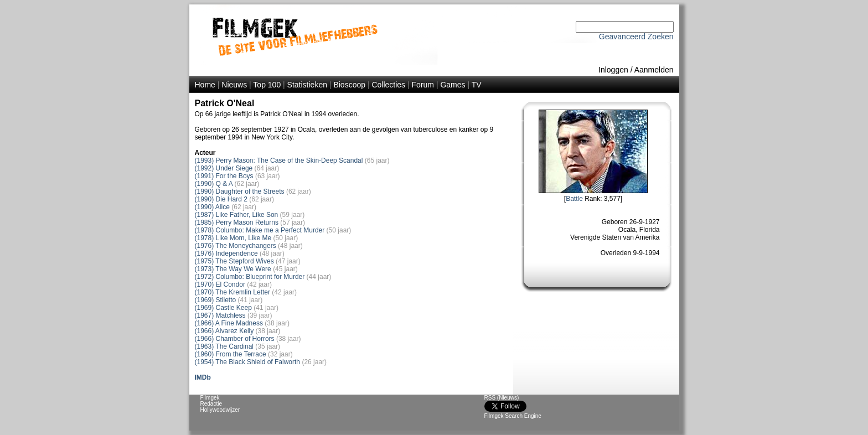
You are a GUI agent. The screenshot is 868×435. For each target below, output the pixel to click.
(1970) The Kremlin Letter (233, 292)
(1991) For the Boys (224, 176)
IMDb (203, 377)
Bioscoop (349, 85)
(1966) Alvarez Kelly (224, 331)
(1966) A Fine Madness (229, 323)
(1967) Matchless (220, 315)
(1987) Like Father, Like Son (237, 215)
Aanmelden (654, 70)
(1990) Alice (212, 207)
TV (477, 85)
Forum (423, 85)
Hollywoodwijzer (220, 410)
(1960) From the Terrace (231, 354)
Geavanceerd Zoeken (636, 37)
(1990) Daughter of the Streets (240, 191)
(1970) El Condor (220, 284)
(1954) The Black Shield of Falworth (248, 362)
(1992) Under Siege (224, 168)
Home (205, 85)
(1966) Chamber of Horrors (235, 339)
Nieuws (234, 85)
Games (453, 85)
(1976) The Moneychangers (236, 246)
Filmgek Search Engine (513, 416)
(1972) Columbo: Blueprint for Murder (250, 277)
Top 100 (267, 85)
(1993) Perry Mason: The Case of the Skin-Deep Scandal (279, 160)
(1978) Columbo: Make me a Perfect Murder (260, 230)
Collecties (388, 85)
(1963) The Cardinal (224, 346)
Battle (574, 199)
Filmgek (210, 398)
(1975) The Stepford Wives (234, 261)
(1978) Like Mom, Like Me (233, 238)
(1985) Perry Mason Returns (237, 222)
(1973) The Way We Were (233, 269)
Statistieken (307, 85)
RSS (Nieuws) (502, 398)
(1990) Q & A (214, 184)
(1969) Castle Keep (223, 308)
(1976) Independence (226, 253)
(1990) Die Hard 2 (221, 199)
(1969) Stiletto (216, 300)
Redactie (211, 404)
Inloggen (613, 70)
